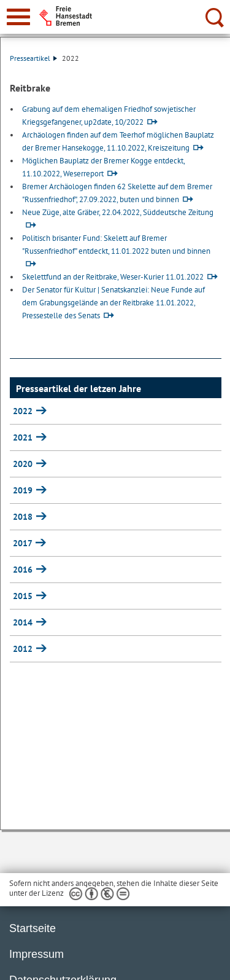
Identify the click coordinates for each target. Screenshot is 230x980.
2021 (24, 437)
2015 (24, 596)
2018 (24, 517)
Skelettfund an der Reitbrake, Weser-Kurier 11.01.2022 (113, 277)
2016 (24, 570)
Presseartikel (33, 58)
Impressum (36, 954)
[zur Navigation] (18, 17)
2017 (24, 543)
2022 (24, 411)
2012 (24, 649)
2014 (24, 622)
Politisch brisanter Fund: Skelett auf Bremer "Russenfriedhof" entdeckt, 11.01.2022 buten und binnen (116, 245)
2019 (24, 490)
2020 (24, 464)
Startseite (33, 928)
